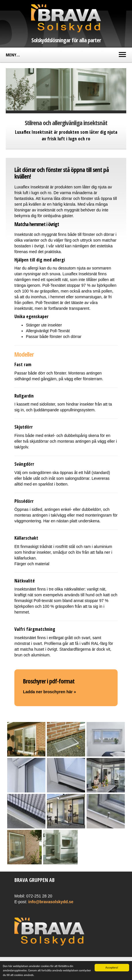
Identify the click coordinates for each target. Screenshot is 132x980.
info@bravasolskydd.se (51, 902)
